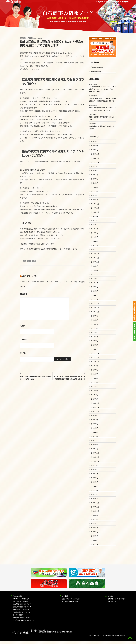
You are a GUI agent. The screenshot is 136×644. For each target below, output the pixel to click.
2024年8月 (94, 220)
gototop (130, 638)
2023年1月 (94, 299)
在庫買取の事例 (96, 71)
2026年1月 (94, 150)
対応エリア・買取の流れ (21, 599)
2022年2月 (94, 345)
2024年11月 (95, 208)
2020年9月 (94, 416)
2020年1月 (94, 449)
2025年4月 (94, 187)
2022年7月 (94, 324)
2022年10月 (95, 312)
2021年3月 (94, 391)
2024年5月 (94, 233)
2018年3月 (94, 540)
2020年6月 (94, 428)
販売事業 (116, 3)
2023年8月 (94, 270)
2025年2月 (94, 195)
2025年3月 (94, 191)
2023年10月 (95, 262)
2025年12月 (95, 154)
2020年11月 (95, 407)
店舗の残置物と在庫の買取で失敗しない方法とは (103, 118)
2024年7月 (94, 225)
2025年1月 (94, 200)
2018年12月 (95, 503)
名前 (23, 326)
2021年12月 (95, 353)
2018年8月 (94, 519)
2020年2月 (94, 445)
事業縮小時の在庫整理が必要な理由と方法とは (103, 127)
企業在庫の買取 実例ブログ (22, 607)
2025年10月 (95, 162)
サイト (23, 353)
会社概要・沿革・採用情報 (116, 599)
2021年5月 (94, 382)
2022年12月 (95, 303)
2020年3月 (94, 440)
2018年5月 (94, 532)
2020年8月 (94, 420)
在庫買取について (103, 3)
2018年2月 (94, 544)
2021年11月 (95, 357)
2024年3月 (94, 241)
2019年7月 (94, 474)
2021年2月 (94, 395)
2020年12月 (95, 403)
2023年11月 (95, 258)
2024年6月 (94, 229)
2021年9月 (94, 366)
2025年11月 (95, 158)
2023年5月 (94, 283)
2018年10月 (95, 511)
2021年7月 (94, 374)
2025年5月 (94, 183)
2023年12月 (95, 254)
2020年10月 (95, 411)
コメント (24, 294)
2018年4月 (94, 536)
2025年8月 (94, 171)
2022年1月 (94, 349)
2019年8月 (94, 470)
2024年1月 (94, 249)
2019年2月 (94, 494)
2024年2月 (94, 245)
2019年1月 (94, 499)
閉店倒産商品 (52, 249)
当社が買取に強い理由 (20, 601)
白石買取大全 (112, 601)
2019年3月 (94, 490)
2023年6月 (94, 279)
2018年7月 (94, 523)
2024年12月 (95, 204)
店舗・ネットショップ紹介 (71, 599)
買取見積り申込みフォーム (22, 617)
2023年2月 (94, 295)
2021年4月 (94, 386)
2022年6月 (94, 328)
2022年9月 (94, 316)
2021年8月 (94, 370)
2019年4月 (94, 486)
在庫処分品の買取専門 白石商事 (14, 3)
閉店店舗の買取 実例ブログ (22, 604)
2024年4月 (94, 237)
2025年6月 (94, 179)
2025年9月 (94, 166)
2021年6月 (94, 378)
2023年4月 (94, 287)
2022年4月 (94, 337)
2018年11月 (95, 507)
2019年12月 (95, 453)
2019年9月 (94, 465)
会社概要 (125, 3)
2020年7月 (94, 424)
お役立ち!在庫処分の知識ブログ (23, 620)
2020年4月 (94, 436)
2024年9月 (94, 216)
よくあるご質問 (18, 615)
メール (24, 339)
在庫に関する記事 (30, 261)
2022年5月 (94, 332)
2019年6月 (94, 478)
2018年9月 (94, 515)
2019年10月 (95, 461)
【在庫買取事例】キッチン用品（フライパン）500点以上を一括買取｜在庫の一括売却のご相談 (103, 89)
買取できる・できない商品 (22, 610)
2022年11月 (95, 308)
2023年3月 (94, 291)
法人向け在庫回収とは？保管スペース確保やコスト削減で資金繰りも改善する (103, 100)
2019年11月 (95, 457)
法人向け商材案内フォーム (71, 601)
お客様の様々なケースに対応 (22, 612)
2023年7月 (94, 274)
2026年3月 (94, 141)
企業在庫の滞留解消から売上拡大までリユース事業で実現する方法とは (103, 109)
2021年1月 (94, 399)
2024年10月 (95, 212)
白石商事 (39, 38)
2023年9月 (94, 266)
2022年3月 (94, 341)
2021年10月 (95, 362)
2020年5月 (94, 432)
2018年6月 (94, 528)
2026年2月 (94, 146)
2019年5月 (94, 482)
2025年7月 (94, 175)
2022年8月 (94, 320)
